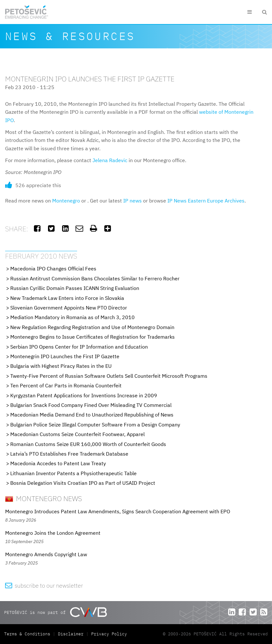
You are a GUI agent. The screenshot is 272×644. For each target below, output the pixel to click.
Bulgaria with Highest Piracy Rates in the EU (61, 366)
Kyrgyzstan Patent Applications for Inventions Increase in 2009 (84, 395)
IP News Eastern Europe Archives (206, 201)
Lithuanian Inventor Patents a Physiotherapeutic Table (73, 473)
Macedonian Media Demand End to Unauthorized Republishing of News (92, 415)
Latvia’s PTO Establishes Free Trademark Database (69, 454)
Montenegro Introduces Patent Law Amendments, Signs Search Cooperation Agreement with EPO (118, 511)
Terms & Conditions (28, 634)
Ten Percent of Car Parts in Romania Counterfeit (66, 385)
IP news (132, 201)
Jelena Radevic (110, 160)
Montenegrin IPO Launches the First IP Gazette (65, 356)
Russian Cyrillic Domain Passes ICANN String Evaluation (75, 288)
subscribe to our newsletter (44, 586)
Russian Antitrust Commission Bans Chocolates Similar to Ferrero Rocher (95, 278)
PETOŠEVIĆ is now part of (56, 612)
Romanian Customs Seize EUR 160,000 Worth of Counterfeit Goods (88, 444)
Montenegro (66, 201)
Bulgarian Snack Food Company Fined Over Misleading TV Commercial (91, 405)
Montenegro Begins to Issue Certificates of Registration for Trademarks (92, 337)
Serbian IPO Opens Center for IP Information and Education (79, 347)
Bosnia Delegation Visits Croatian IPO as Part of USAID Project (83, 483)
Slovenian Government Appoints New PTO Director (69, 308)
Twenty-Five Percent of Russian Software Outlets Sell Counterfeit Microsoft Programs (109, 376)
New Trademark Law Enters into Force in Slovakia (67, 298)
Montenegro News (44, 498)
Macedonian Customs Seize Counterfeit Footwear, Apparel (77, 434)
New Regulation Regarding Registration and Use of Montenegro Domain (92, 327)
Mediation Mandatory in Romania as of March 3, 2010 (72, 317)
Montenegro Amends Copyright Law (46, 554)
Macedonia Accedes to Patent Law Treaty (58, 463)
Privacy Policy (109, 634)
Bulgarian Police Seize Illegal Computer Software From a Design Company (95, 425)
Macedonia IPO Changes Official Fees (53, 268)
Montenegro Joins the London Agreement (53, 533)
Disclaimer (71, 634)
